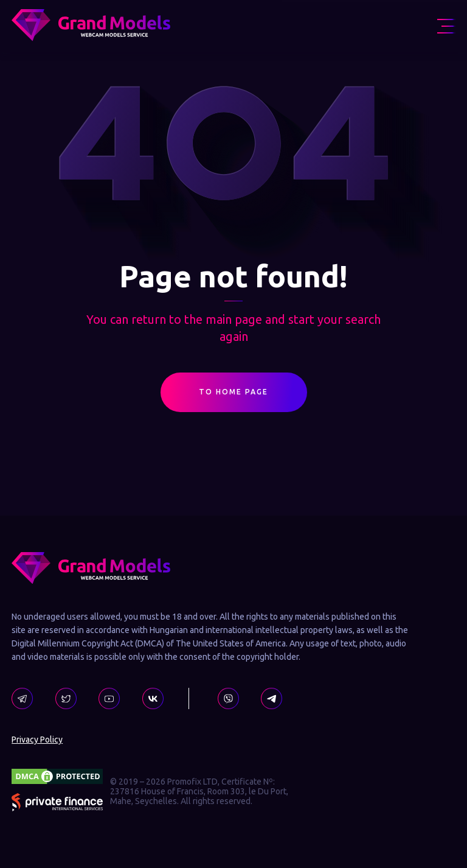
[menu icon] (446, 26)
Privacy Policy (37, 740)
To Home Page (233, 395)
